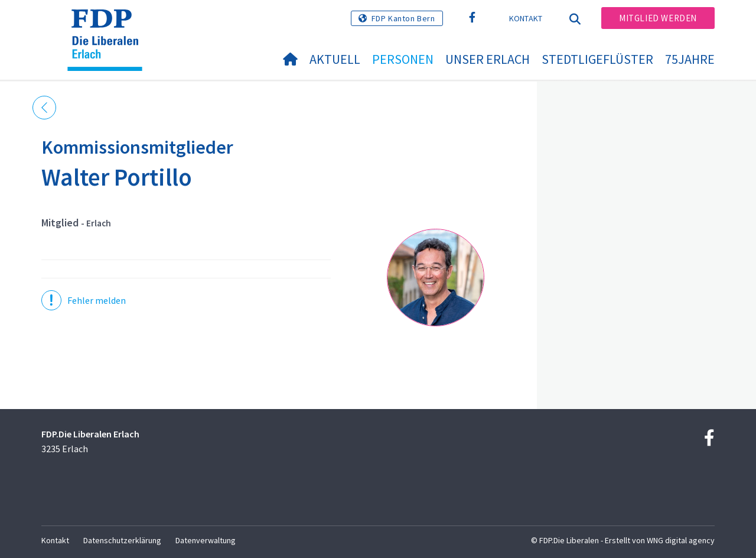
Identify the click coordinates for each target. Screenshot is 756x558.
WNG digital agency (681, 540)
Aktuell (335, 59)
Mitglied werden (658, 18)
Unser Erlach (488, 59)
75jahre (690, 59)
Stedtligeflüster (597, 59)
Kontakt (526, 18)
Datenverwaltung (206, 540)
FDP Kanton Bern (403, 18)
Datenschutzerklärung (122, 540)
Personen (403, 59)
